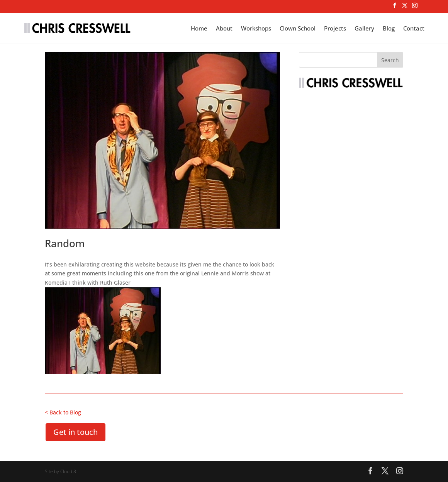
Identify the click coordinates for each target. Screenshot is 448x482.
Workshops (256, 29)
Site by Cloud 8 (60, 471)
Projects (335, 29)
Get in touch (76, 432)
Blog (389, 29)
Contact (414, 29)
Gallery (364, 29)
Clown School (298, 29)
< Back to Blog (63, 412)
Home (199, 29)
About (224, 29)
